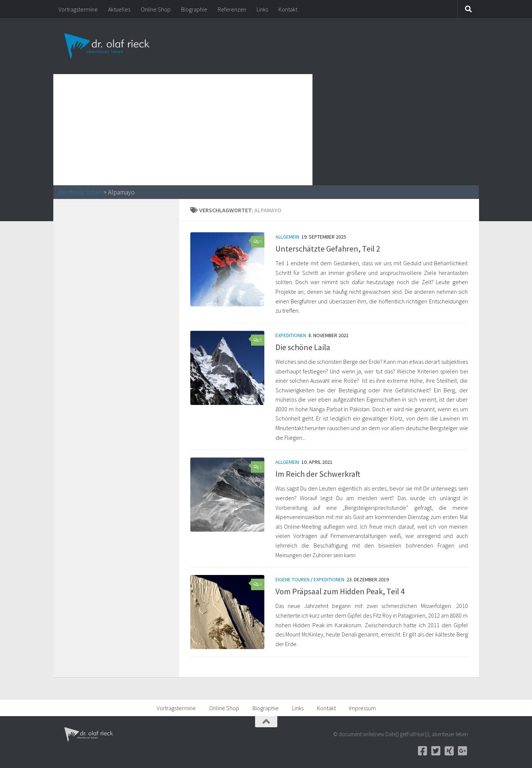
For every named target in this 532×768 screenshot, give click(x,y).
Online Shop (156, 9)
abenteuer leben (79, 192)
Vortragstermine (78, 9)
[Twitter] (436, 751)
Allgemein (287, 237)
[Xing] (449, 751)
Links (262, 9)
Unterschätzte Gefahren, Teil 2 (328, 249)
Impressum (362, 708)
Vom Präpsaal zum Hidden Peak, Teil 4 (340, 591)
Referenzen (232, 9)
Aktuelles (119, 9)
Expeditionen (291, 335)
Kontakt (288, 9)
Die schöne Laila (303, 347)
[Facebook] (423, 751)
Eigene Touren (292, 579)
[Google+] (463, 751)
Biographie (194, 9)
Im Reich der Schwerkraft (318, 474)
